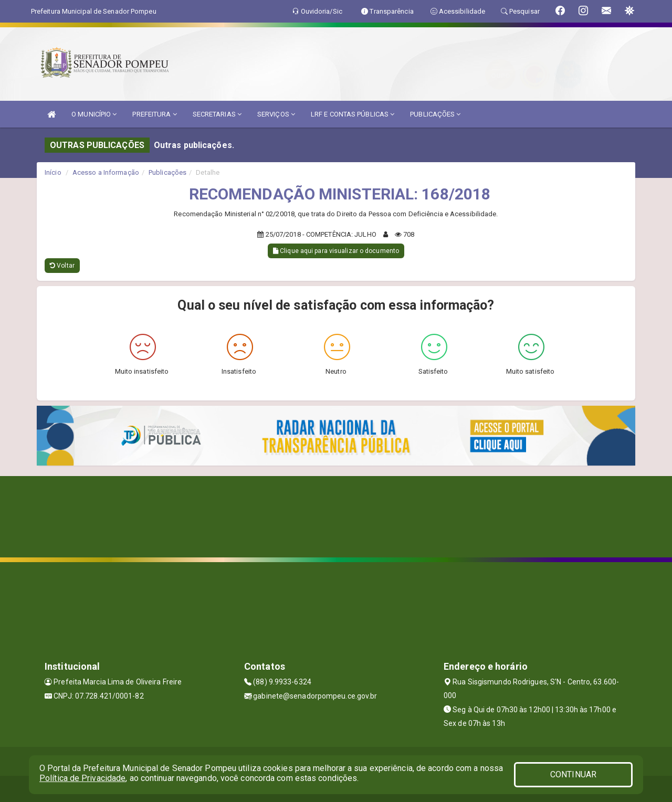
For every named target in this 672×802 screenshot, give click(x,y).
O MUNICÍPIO (94, 114)
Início (53, 172)
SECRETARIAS (217, 114)
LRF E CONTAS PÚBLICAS (353, 114)
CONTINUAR (573, 774)
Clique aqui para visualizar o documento (336, 251)
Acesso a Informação (106, 172)
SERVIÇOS (276, 114)
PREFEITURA (154, 114)
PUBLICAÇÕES (435, 114)
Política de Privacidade (82, 778)
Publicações (167, 172)
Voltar (62, 266)
